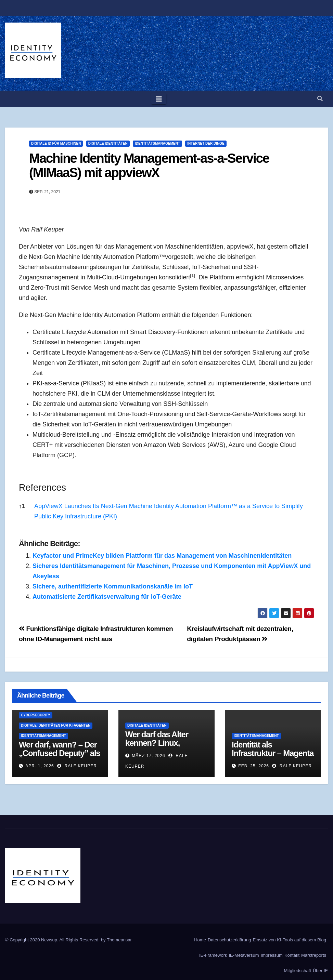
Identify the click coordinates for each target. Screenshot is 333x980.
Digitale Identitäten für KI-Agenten (56, 725)
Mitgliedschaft (297, 971)
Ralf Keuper (77, 766)
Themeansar (119, 940)
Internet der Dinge (206, 143)
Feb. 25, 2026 (254, 766)
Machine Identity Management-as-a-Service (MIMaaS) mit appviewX (149, 165)
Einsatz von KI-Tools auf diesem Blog (289, 940)
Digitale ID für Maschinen (56, 143)
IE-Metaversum (244, 955)
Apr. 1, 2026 (40, 766)
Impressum (272, 955)
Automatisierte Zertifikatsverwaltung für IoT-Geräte (107, 597)
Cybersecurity (36, 715)
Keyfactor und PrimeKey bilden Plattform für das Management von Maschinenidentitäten (162, 556)
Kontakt (292, 955)
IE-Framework (213, 955)
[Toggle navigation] (159, 99)
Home (200, 940)
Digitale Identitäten (108, 143)
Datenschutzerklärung (229, 940)
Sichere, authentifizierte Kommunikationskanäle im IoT (113, 586)
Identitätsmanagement (157, 143)
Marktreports (314, 955)
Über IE (320, 971)
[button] (320, 99)
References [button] (42, 488)
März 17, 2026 (148, 756)
